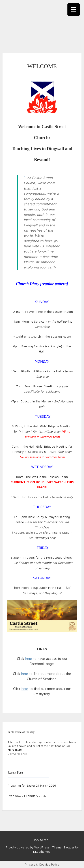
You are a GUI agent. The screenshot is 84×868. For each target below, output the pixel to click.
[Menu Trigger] (74, 10)
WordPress (42, 847)
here (29, 658)
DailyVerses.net (17, 754)
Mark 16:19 (15, 750)
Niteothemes (42, 852)
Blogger (69, 847)
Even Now (14, 796)
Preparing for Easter (21, 785)
